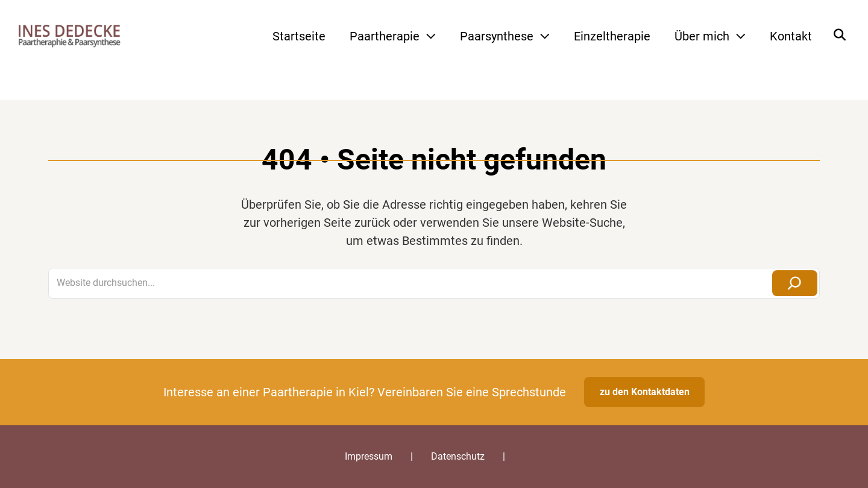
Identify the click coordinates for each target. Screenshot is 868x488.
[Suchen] (795, 283)
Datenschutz (458, 456)
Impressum (369, 456)
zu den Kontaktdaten (645, 392)
